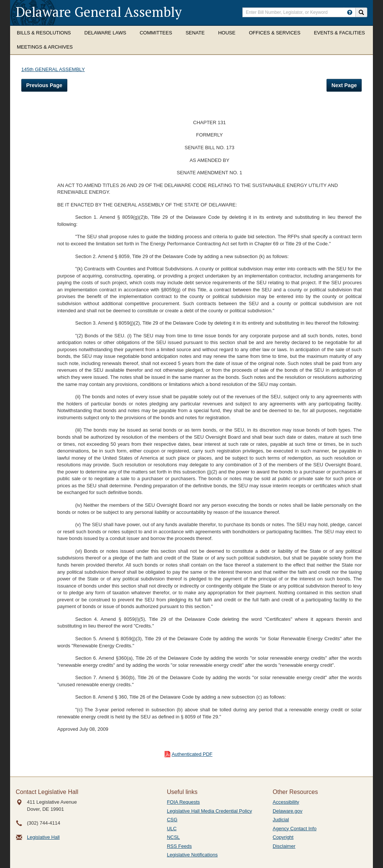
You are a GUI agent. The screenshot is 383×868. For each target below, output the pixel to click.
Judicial (281, 820)
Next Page (344, 85)
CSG (172, 820)
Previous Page (44, 85)
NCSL (173, 837)
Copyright (283, 837)
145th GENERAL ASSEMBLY (53, 69)
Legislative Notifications (192, 855)
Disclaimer (284, 846)
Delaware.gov (288, 811)
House (227, 33)
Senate (195, 33)
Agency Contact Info (295, 829)
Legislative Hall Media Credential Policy (209, 811)
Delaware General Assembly (99, 12)
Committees (156, 33)
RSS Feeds (179, 846)
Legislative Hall (43, 837)
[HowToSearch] (350, 12)
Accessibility (286, 802)
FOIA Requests (183, 802)
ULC (172, 829)
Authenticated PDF (192, 754)
